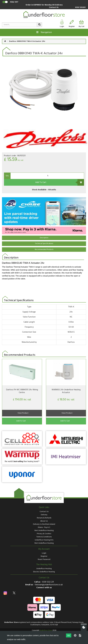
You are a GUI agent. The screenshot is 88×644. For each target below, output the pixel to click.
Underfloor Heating (44, 569)
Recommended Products (44, 249)
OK (69, 635)
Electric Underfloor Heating (44, 572)
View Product (23, 413)
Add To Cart (41, 182)
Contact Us (54, 8)
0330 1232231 (80, 8)
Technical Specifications (44, 244)
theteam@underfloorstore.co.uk (49, 585)
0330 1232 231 (48, 582)
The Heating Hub (44, 565)
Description (44, 238)
